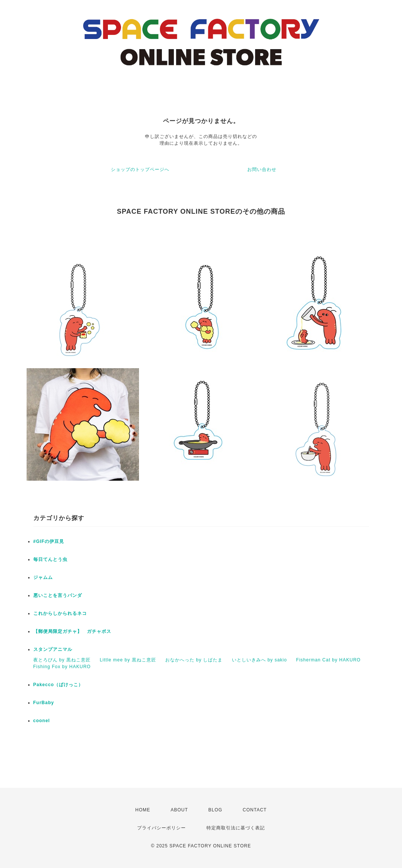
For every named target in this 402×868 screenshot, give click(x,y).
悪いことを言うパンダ (58, 595)
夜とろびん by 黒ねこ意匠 (62, 660)
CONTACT (255, 810)
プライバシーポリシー (161, 828)
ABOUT (179, 810)
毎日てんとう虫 (50, 559)
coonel (42, 721)
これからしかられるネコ (60, 613)
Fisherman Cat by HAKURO (328, 660)
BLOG (215, 810)
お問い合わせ (262, 169)
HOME (143, 810)
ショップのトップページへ (140, 169)
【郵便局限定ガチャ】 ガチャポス (72, 631)
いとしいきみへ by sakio (259, 660)
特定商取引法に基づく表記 (236, 828)
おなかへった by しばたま (194, 660)
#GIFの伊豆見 (49, 541)
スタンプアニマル (53, 649)
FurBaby (44, 703)
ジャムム (43, 577)
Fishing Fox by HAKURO (62, 667)
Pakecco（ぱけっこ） (58, 685)
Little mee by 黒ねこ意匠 (128, 660)
